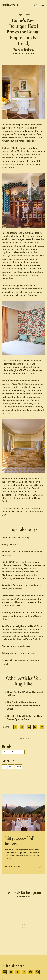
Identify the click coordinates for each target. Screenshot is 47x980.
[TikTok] (37, 972)
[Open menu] (43, 5)
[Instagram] (11, 972)
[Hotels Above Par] (11, 5)
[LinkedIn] (24, 972)
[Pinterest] (31, 972)
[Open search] (36, 5)
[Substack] (4, 972)
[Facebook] (17, 972)
